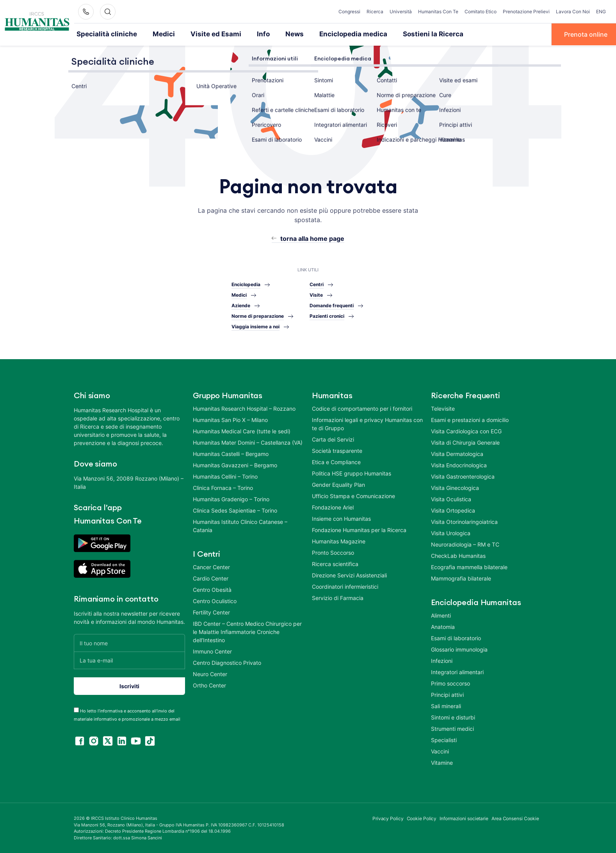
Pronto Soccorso (333, 552)
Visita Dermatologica (457, 453)
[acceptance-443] (76, 710)
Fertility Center (211, 612)
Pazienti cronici (327, 316)
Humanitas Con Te (438, 12)
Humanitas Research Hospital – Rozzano (244, 408)
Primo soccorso (450, 683)
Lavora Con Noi (573, 12)
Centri (317, 284)
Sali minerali (446, 706)
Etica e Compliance (336, 462)
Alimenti (441, 615)
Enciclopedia (246, 284)
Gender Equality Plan (338, 484)
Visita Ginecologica (455, 487)
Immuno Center (212, 651)
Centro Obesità (212, 589)
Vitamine (442, 762)
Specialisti (444, 740)
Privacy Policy (388, 818)
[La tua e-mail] (129, 660)
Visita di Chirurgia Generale (465, 442)
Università (401, 12)
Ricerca (375, 12)
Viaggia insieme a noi (255, 326)
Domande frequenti (332, 305)
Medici (155, 34)
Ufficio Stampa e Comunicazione (353, 496)
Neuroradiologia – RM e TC (465, 544)
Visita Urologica (451, 533)
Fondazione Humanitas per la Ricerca (359, 530)
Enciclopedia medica (332, 34)
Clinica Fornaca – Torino (223, 487)
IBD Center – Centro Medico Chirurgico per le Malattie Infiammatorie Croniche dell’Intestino (247, 631)
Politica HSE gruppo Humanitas (352, 473)
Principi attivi (447, 694)
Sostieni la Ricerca (405, 34)
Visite (316, 295)
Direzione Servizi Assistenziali (349, 575)
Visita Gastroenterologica (463, 476)
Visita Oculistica (451, 499)
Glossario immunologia (459, 649)
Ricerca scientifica (335, 564)
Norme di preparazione (258, 316)
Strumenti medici (452, 728)
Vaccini (440, 751)
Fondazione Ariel (333, 507)
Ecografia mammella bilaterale (469, 567)
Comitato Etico (481, 12)
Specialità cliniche (103, 34)
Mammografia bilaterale (461, 578)
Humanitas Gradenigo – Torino (231, 499)
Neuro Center (210, 674)
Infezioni (442, 660)
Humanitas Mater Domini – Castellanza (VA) (248, 442)
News (277, 34)
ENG (601, 12)
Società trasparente (337, 450)
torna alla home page (312, 238)
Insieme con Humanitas (341, 518)
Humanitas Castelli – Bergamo (231, 453)
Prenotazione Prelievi (526, 12)
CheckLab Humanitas (458, 555)
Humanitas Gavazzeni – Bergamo (235, 465)
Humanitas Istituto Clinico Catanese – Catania (240, 525)
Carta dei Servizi (333, 439)
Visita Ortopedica (453, 510)
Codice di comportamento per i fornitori (362, 408)
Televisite (443, 408)
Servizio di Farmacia (338, 597)
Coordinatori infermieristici (345, 586)
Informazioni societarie (464, 818)
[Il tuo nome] (129, 642)
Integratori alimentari (457, 672)
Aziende (241, 305)
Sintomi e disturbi (453, 717)
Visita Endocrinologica (459, 465)
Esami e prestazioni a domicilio (470, 419)
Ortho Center (209, 685)
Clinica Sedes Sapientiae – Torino (235, 510)
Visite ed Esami (203, 34)
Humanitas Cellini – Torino (225, 476)
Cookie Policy (422, 818)
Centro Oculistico (215, 601)
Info (247, 34)
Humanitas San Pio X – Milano (230, 419)
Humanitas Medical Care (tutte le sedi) (242, 431)
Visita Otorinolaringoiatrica (464, 521)
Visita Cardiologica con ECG (466, 431)
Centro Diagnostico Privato (227, 662)
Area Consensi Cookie (515, 818)
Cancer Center (211, 567)
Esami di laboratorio (456, 638)
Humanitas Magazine (339, 541)
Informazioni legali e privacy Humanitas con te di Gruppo (367, 424)
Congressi (349, 12)
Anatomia (443, 626)
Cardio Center (211, 578)
